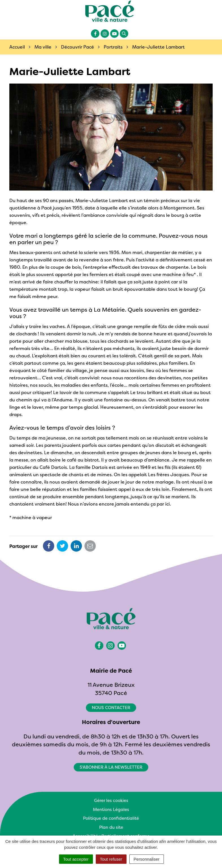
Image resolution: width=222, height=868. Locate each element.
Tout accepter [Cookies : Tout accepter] (76, 859)
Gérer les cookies (111, 800)
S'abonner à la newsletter (111, 767)
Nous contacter (111, 708)
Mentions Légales (111, 809)
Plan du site (111, 827)
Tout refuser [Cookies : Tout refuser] (111, 859)
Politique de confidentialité (111, 818)
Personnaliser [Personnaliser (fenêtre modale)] (147, 859)
